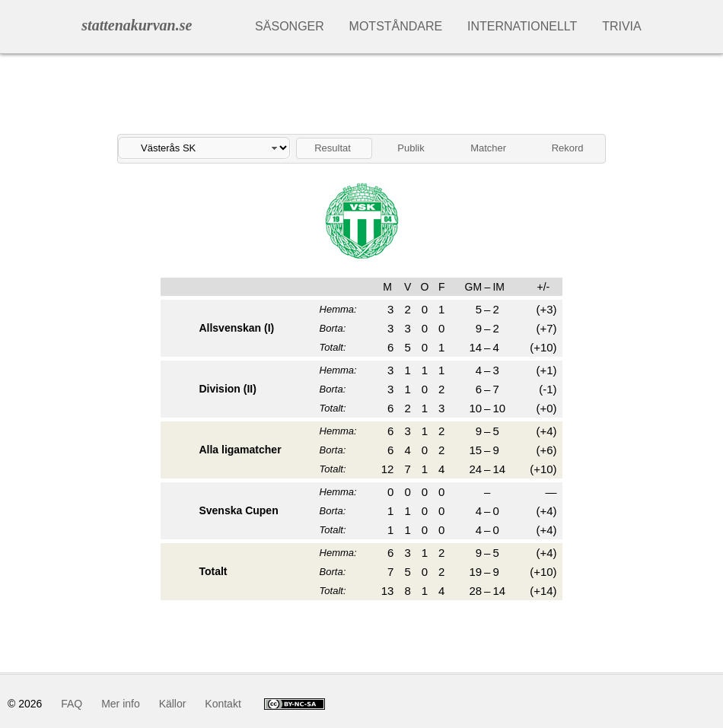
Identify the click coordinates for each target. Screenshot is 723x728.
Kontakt (223, 704)
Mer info (121, 704)
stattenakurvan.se (137, 25)
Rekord (568, 148)
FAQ (72, 704)
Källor (173, 704)
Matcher (488, 148)
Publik (411, 148)
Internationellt (522, 26)
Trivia (622, 26)
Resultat (333, 148)
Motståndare (396, 26)
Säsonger (290, 26)
